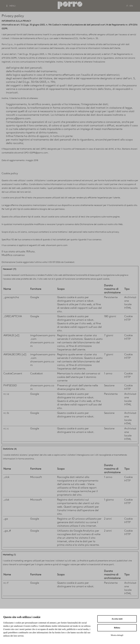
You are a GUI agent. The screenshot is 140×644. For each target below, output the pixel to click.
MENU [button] (11, 6)
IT (127, 6)
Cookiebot (69, 262)
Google (35, 297)
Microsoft (36, 477)
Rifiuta (117, 628)
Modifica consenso (13, 255)
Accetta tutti (117, 619)
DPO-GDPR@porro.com (36, 153)
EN (132, 6)
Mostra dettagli (117, 635)
